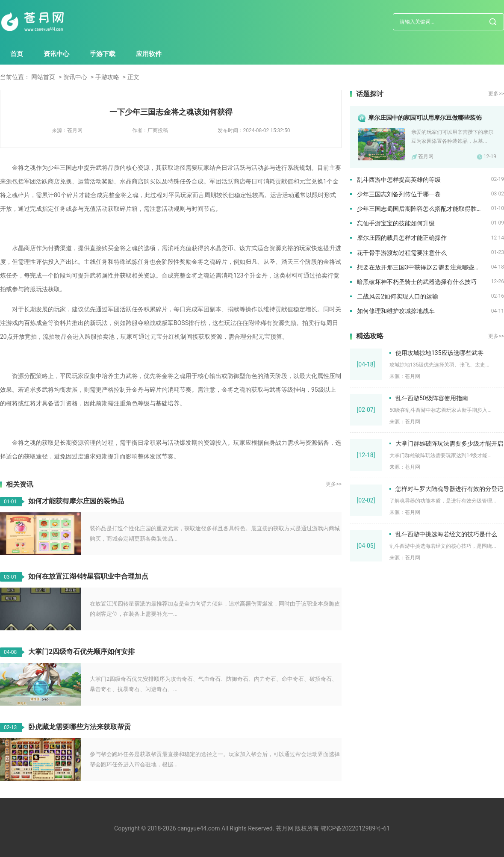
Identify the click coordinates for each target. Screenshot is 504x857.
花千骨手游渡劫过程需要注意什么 (402, 253)
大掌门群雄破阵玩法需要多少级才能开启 (449, 443)
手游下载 (103, 54)
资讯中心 (56, 54)
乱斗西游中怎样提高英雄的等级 (399, 180)
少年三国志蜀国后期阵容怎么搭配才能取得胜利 (420, 209)
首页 (17, 54)
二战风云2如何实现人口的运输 (398, 296)
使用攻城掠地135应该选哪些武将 (439, 353)
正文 (133, 77)
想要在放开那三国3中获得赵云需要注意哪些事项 (421, 267)
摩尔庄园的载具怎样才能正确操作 (402, 238)
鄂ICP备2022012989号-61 (355, 828)
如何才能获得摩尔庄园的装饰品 (76, 501)
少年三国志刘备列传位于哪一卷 (399, 194)
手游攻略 (107, 77)
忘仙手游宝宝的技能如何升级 (396, 223)
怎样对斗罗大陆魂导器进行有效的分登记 (449, 489)
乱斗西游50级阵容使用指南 (432, 398)
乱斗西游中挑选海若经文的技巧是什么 (446, 534)
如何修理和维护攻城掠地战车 (396, 311)
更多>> (334, 484)
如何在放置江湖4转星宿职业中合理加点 (88, 576)
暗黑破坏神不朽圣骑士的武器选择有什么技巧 (417, 282)
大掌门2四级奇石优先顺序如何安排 (81, 652)
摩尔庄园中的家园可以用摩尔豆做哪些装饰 (425, 118)
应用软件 (149, 54)
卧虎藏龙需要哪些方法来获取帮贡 (80, 727)
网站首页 (43, 77)
